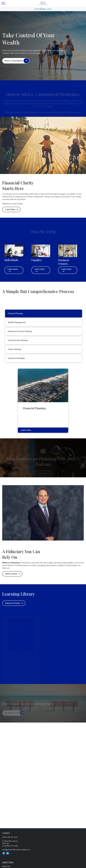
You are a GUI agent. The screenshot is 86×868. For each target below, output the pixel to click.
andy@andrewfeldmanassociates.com (16, 850)
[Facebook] (4, 853)
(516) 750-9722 (12, 837)
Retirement (6, 866)
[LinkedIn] (8, 853)
